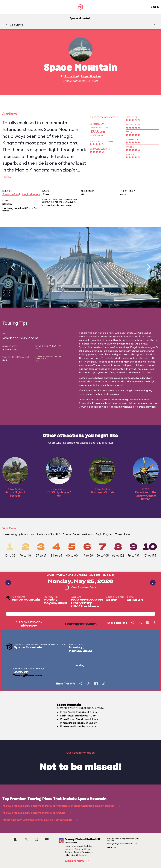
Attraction (71, 76)
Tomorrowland (11, 194)
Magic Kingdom (91, 76)
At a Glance (17, 25)
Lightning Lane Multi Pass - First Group (20, 209)
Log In (155, 7)
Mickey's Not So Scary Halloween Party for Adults (37, 813)
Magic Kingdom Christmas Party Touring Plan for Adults (40, 820)
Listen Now (78, 861)
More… (7, 177)
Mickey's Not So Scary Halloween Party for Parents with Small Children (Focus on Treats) (61, 806)
